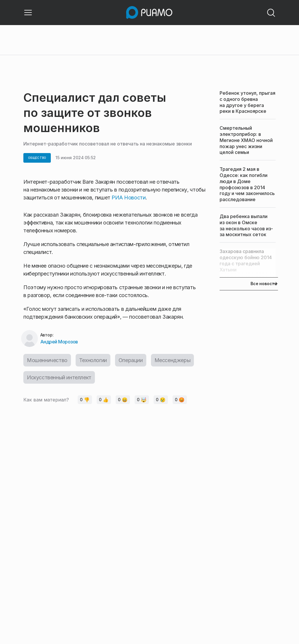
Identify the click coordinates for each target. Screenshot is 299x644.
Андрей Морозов (59, 342)
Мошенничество (47, 360)
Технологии (93, 360)
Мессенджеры (173, 360)
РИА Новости (128, 198)
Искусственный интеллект (59, 377)
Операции (131, 360)
